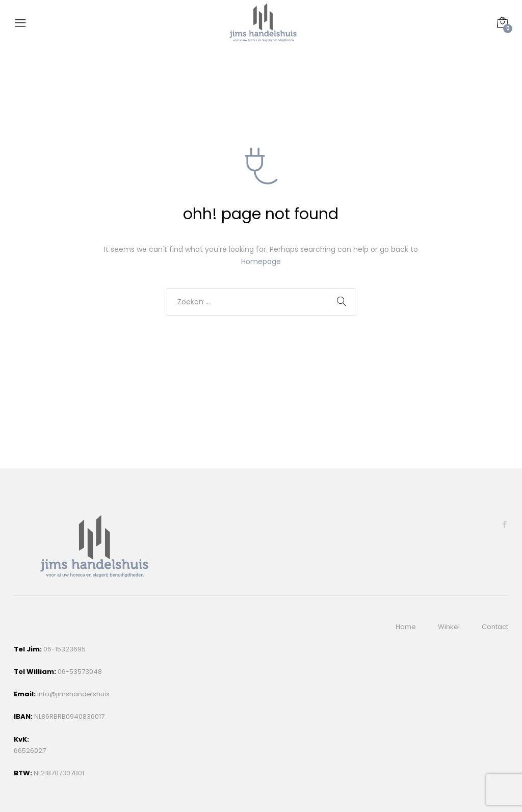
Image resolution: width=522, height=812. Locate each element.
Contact (495, 627)
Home (406, 627)
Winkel (449, 627)
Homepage (261, 261)
